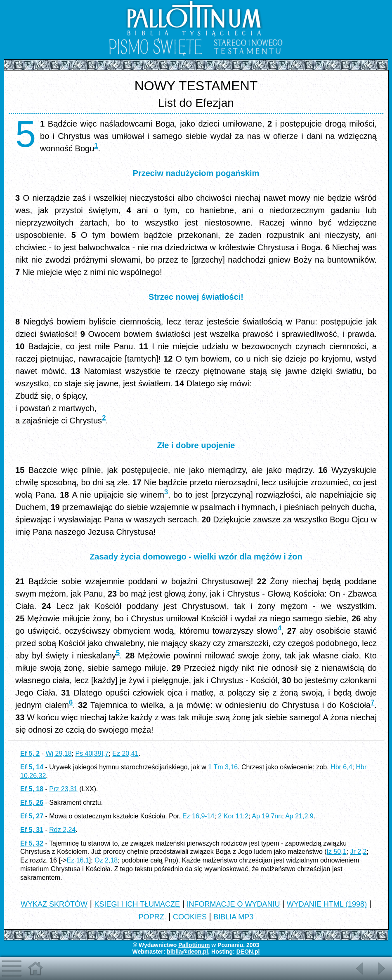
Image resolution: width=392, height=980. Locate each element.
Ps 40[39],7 (92, 753)
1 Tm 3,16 (223, 767)
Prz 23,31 (63, 789)
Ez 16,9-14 (198, 816)
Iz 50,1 (337, 852)
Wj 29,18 (58, 753)
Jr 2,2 (359, 852)
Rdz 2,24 (62, 830)
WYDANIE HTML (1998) (327, 904)
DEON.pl (248, 952)
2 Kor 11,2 (233, 816)
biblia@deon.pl (187, 952)
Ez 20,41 (125, 753)
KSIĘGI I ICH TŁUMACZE (137, 904)
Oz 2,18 (106, 860)
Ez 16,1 (78, 860)
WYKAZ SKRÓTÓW (54, 904)
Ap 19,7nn (267, 816)
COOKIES (190, 917)
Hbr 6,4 (341, 767)
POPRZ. (152, 917)
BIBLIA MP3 (233, 917)
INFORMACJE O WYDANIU (233, 904)
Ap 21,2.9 (299, 816)
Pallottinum (194, 945)
